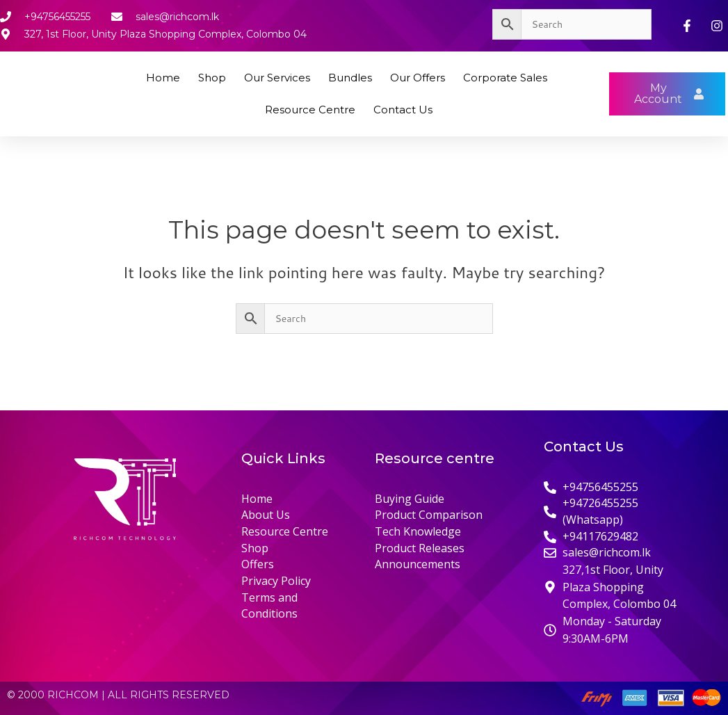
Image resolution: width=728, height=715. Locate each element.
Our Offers (418, 78)
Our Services (277, 78)
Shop (212, 78)
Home (163, 78)
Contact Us (403, 110)
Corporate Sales (505, 78)
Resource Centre (310, 110)
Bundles (350, 78)
